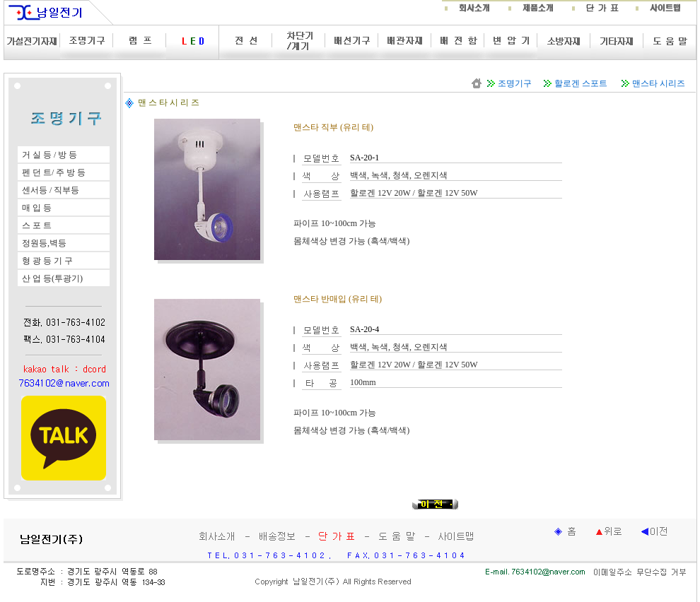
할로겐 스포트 (581, 83)
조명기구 (515, 83)
